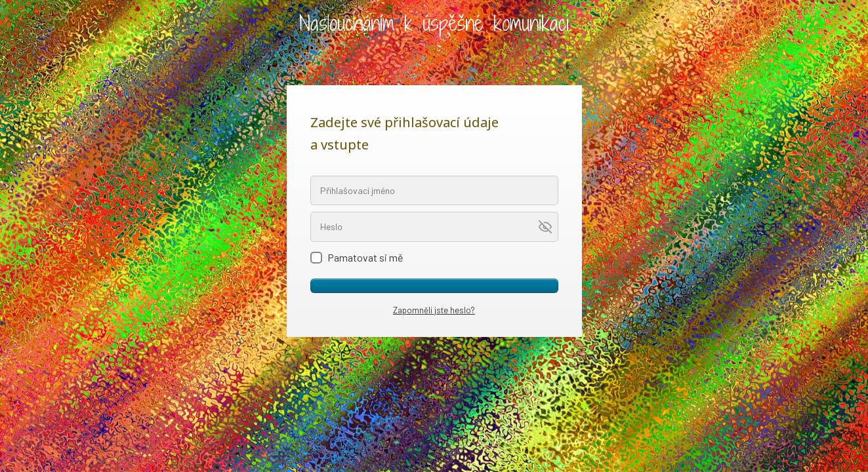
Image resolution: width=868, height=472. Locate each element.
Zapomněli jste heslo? (434, 310)
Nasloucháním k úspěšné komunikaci (434, 23)
